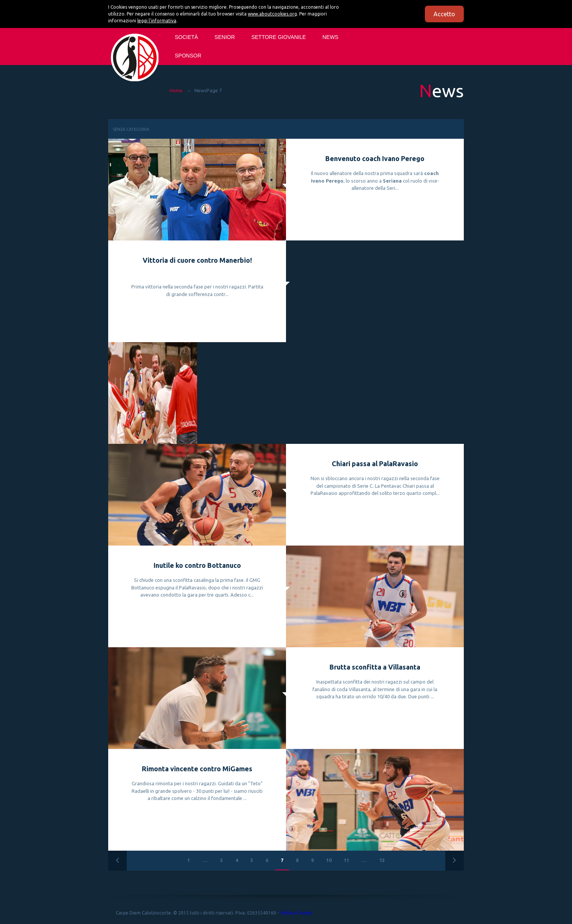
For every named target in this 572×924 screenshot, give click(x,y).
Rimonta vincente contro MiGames (197, 769)
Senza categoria (131, 129)
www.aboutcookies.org (272, 14)
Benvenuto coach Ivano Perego (375, 158)
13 (382, 860)
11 (347, 860)
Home (176, 90)
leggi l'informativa (157, 21)
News (330, 37)
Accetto (444, 14)
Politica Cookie (296, 913)
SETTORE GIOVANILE (278, 37)
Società (186, 37)
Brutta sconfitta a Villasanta (375, 667)
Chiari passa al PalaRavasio (375, 464)
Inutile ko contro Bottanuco (197, 565)
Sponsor (188, 56)
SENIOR (225, 37)
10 (329, 860)
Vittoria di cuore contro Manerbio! (197, 260)
